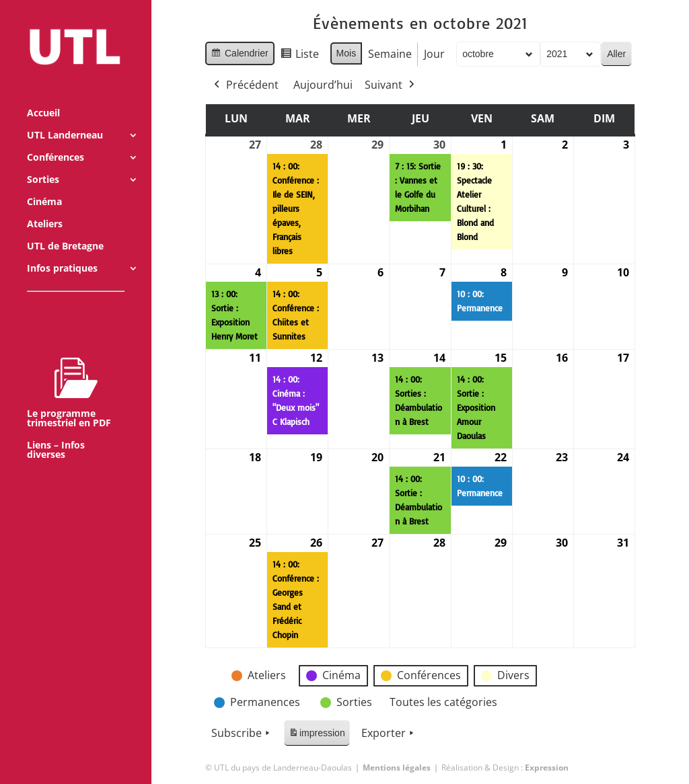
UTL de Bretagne (65, 229)
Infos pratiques (62, 251)
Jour (434, 54)
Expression (547, 768)
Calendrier (240, 55)
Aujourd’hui (323, 85)
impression (317, 735)
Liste (299, 56)
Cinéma (44, 184)
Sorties (43, 162)
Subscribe (242, 734)
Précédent (245, 85)
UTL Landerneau (65, 118)
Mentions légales (397, 768)
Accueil (43, 95)
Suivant (391, 85)
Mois (347, 53)
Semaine (390, 54)
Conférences (56, 140)
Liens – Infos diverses (56, 432)
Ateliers (45, 206)
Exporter (389, 734)
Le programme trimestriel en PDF (69, 375)
